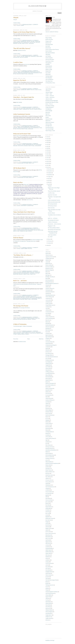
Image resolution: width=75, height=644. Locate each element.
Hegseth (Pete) (48, 380)
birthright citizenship (50, 277)
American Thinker (49, 92)
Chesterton (48, 285)
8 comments (35, 144)
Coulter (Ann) (48, 303)
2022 (48, 144)
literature (47, 433)
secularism (38, 146)
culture (23, 145)
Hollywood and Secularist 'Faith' (22, 134)
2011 (48, 165)
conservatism (48, 300)
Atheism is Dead (49, 99)
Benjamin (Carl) (49, 268)
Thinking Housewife (49, 585)
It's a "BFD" (50, 237)
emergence (33, 296)
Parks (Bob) (39, 56)
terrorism (47, 577)
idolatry (32, 272)
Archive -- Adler (49, 94)
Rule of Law (48, 538)
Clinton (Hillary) (49, 297)
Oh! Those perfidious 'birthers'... (54, 228)
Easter (47, 332)
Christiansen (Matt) (49, 292)
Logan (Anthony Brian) (50, 438)
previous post (27, 64)
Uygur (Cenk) (48, 597)
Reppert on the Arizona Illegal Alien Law (24, 32)
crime (19, 41)
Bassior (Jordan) (49, 265)
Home (29, 339)
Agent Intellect (48, 89)
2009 (48, 245)
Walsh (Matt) (48, 602)
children (47, 287)
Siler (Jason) (48, 555)
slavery (47, 558)
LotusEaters (48, 442)
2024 (48, 141)
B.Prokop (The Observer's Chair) (52, 102)
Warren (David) (49, 603)
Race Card (48, 513)
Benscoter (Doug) (49, 270)
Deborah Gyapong (49, 327)
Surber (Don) (48, 573)
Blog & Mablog (49, 38)
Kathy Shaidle (19, 102)
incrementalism (48, 395)
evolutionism (17, 297)
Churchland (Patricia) (50, 295)
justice (28, 41)
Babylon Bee (48, 263)
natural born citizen (49, 475)
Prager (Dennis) (49, 507)
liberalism (37, 41)
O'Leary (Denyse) (49, 482)
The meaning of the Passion (21, 306)
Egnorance (48, 114)
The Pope (47, 578)
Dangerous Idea (49, 41)
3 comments (35, 228)
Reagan (47, 522)
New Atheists (17, 299)
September (50, 175)
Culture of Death (49, 317)
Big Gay (47, 273)
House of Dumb (49, 51)
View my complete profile (52, 32)
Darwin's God (48, 43)
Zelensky (47, 620)
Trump (47, 590)
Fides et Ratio (48, 116)
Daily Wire (48, 320)
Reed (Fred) (48, 525)
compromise (48, 298)
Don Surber (48, 46)
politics (38, 42)
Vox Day (47, 600)
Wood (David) (48, 613)
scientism (47, 545)
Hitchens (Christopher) (50, 383)
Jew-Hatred (48, 402)
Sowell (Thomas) (49, 563)
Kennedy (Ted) (48, 412)
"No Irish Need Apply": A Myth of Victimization (23, 326)
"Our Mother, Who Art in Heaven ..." (23, 255)
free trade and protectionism (51, 357)
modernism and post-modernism (21, 42)
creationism (48, 307)
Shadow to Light (49, 69)
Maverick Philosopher (50, 59)
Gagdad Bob (48, 365)
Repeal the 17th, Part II (20, 80)
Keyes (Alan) (48, 413)
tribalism (47, 588)
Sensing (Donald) (49, 548)
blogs (19, 26)
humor (22, 26)
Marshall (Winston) (49, 448)
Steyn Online (48, 73)
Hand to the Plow (18, 182)
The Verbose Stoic (49, 81)
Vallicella (47, 598)
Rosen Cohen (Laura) (50, 533)
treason (47, 587)
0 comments (35, 107)
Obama (26, 249)
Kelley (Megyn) (49, 410)
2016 (48, 156)
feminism (24, 272)
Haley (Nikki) (48, 375)
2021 (48, 146)
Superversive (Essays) (50, 122)
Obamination (26, 109)
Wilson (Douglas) (49, 612)
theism (47, 582)
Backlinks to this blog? (50, 640)
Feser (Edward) (31, 318)
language (47, 420)
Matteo (47, 452)
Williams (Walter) (49, 610)
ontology (47, 488)
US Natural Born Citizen (50, 83)
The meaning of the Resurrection (54, 230)
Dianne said (26, 184)
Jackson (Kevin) (49, 398)
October (49, 173)
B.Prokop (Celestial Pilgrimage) (52, 101)
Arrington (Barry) (49, 258)
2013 (48, 162)
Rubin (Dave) (48, 535)
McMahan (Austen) (49, 458)
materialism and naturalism (20, 319)
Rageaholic (48, 517)
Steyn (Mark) (48, 567)
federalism (23, 41)
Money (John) (48, 465)
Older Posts (41, 339)
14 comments (35, 295)
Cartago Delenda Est (50, 107)
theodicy (34, 319)
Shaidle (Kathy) (38, 109)
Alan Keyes (48, 91)
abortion (47, 253)
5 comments (35, 24)
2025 (48, 139)
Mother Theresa (49, 470)
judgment (47, 405)
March (49, 239)
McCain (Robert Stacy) (50, 455)
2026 (48, 137)
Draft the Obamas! (18, 238)
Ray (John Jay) (48, 520)
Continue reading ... (17, 23)
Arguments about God (50, 257)
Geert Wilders (48, 367)
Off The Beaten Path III (20, 152)
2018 (48, 152)
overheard (33, 56)
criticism (23, 108)
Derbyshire (48, 328)
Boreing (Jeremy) (49, 282)
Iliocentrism (38, 6)
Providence (48, 510)
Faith (38, 137)
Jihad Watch (48, 54)
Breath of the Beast (49, 39)
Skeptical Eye (48, 71)
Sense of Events (49, 68)
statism (47, 565)
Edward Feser (48, 48)
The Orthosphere (49, 78)
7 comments (35, 271)
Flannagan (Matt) (49, 355)
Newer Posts (16, 339)
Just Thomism (48, 56)
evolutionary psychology (50, 345)
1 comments (35, 55)
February (50, 241)
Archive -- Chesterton (50, 96)
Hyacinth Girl (48, 390)
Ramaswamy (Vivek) (50, 518)
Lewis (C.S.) (32, 297)
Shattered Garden (49, 119)
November (50, 171)
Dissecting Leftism (49, 44)
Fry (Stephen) (48, 362)
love (46, 443)
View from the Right (49, 129)
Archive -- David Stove (50, 97)
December (50, 169)
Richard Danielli (49, 66)
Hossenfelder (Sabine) (50, 385)
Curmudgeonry (48, 109)
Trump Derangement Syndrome (52, 592)
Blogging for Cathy (52, 226)
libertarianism (17, 333)
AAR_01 (47, 252)
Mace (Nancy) (48, 445)
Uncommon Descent (49, 127)
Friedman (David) (49, 360)
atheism (19, 145)
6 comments (35, 126)
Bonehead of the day (22, 50)
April (49, 184)
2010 (48, 167)
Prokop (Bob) (48, 508)
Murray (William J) (49, 472)
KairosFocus (48, 408)
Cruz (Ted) (48, 313)
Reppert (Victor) (17, 44)
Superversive (48, 121)
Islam (47, 397)
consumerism (48, 302)
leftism (33, 41)
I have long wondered (52, 235)
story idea (47, 568)
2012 (48, 163)
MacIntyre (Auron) (49, 447)
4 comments (35, 248)
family (47, 348)
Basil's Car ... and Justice (20, 281)
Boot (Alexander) (49, 280)
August (49, 177)
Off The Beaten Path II (19, 168)
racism (26, 57)
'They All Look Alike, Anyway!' (22, 48)
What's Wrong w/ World (50, 131)
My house (26, 163)
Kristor (47, 417)
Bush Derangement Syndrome (51, 283)
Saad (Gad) (48, 540)
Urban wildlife (48, 595)
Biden (47, 272)
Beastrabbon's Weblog (50, 106)
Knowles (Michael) (49, 415)
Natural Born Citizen (50, 61)
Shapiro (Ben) (48, 553)
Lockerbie (47, 435)
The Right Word (49, 126)
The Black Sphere (49, 76)
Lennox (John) (48, 423)
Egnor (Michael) (49, 337)
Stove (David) (48, 570)
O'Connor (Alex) (49, 480)
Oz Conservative (49, 493)
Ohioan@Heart (48, 63)
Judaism (47, 403)
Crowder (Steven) (49, 312)
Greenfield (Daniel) (49, 373)
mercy (47, 460)
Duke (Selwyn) (48, 330)
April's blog (19, 136)
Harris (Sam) (48, 378)
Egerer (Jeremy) (49, 335)
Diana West (48, 112)
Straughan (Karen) (49, 572)
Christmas (47, 293)
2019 (48, 150)
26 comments (35, 40)
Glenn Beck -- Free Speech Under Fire (24, 97)
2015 (48, 158)
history (47, 382)
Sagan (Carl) (48, 542)
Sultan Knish (48, 74)
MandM (47, 117)
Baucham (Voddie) (49, 267)
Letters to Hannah (49, 58)
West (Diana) (48, 607)
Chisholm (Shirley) (49, 288)
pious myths (32, 42)
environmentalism (49, 342)
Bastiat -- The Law (49, 104)
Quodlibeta (48, 64)
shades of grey (24, 231)
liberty (28, 90)
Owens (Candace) (49, 492)
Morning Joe (48, 468)
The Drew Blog (49, 124)
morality (40, 298)
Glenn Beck (28, 108)
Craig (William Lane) (50, 305)
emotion (47, 340)
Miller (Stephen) (49, 462)
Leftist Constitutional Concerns (22, 114)
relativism (41, 230)
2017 (48, 154)
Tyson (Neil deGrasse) (50, 593)
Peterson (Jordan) (49, 500)
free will (23, 297)
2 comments (35, 71)
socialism (31, 44)
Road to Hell (25, 44)
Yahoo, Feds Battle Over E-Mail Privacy (24, 212)
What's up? (31, 163)
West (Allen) (48, 605)
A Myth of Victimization (20, 324)
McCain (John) (48, 453)
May (49, 182)
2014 (48, 160)
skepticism (48, 557)
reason (26, 146)
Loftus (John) (48, 437)
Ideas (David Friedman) (50, 53)
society (15, 91)
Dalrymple (48, 323)
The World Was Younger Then (51, 580)
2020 (48, 148)
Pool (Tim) (48, 505)
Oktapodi (16, 18)
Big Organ (48, 275)
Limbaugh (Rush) (49, 432)
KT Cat (47, 418)
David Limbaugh (49, 111)
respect (21, 274)
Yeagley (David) (49, 618)
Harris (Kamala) (49, 377)
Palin (47, 497)
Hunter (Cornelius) (49, 388)
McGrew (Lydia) (49, 457)
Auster (47, 262)
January (49, 243)
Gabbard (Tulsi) (49, 363)
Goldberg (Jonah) (49, 372)
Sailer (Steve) (48, 543)
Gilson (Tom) (48, 368)
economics (48, 333)
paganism (47, 495)
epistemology (48, 343)
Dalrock (47, 322)
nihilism (15, 146)
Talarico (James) (49, 575)
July (49, 178)
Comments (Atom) (22, 342)
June (49, 180)
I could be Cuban (18, 62)
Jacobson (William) (49, 400)
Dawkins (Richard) (26, 296)
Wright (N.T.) (48, 617)
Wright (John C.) (49, 615)
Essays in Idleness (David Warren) (52, 49)
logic (47, 440)
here (31, 35)
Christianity (24, 206)
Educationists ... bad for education (54, 224)
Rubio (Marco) (48, 537)
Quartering (48, 512)
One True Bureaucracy (50, 487)
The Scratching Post (49, 79)
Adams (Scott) (48, 255)
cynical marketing (25, 72)
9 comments (35, 317)
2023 (48, 142)
